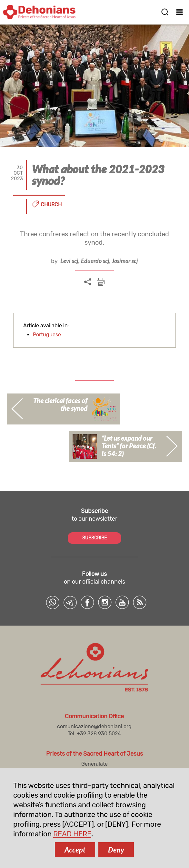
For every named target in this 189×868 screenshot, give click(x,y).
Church (51, 204)
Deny (116, 850)
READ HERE (72, 834)
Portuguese (47, 335)
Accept (75, 850)
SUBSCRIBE (94, 538)
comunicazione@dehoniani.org (94, 726)
